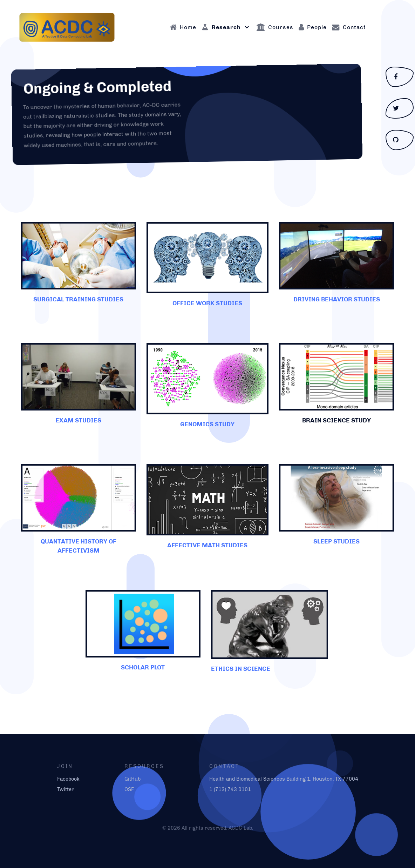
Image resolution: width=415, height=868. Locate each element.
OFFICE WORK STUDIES (207, 303)
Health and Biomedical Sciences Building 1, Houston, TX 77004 (284, 779)
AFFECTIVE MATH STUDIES (207, 545)
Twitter (66, 789)
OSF (129, 789)
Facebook (68, 779)
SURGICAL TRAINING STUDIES (78, 299)
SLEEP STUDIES (336, 541)
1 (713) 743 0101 (230, 789)
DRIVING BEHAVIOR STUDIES (337, 299)
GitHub (132, 779)
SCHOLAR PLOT (143, 667)
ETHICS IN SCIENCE (241, 669)
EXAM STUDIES (78, 420)
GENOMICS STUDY (207, 424)
